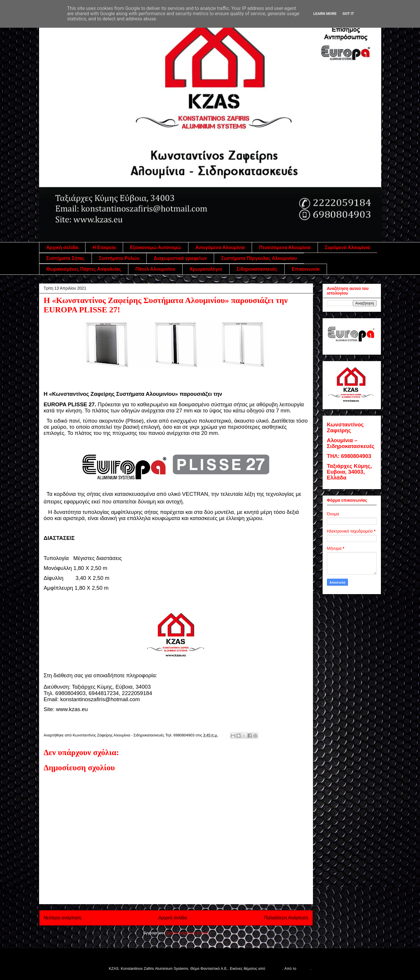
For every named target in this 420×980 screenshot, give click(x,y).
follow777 (274, 968)
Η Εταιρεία (104, 247)
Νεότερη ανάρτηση (63, 918)
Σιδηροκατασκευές (257, 269)
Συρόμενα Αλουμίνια (348, 247)
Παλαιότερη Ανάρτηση (286, 918)
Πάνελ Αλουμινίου (155, 269)
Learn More (325, 14)
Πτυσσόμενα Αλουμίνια (285, 247)
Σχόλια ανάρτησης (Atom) (187, 933)
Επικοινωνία (306, 269)
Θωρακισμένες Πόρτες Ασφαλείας (84, 269)
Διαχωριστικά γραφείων (180, 258)
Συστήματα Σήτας (66, 258)
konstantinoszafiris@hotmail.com (100, 699)
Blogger (304, 968)
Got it (348, 14)
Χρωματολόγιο (206, 269)
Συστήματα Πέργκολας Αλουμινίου (259, 258)
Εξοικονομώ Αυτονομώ (156, 247)
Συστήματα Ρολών (119, 258)
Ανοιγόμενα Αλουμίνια (220, 247)
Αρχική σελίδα (62, 247)
